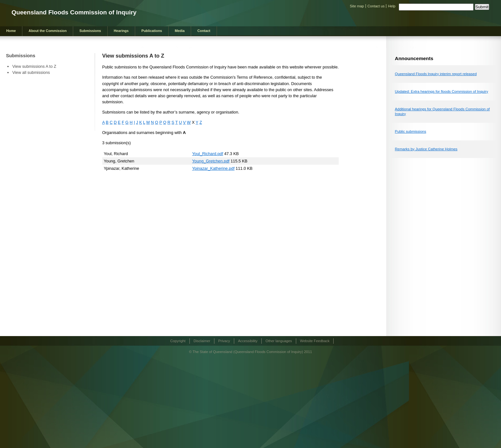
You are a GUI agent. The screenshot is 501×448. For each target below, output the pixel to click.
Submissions (90, 31)
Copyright (178, 341)
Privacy (224, 341)
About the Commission (48, 31)
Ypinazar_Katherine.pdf (213, 168)
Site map (357, 6)
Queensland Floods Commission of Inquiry (74, 12)
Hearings (121, 31)
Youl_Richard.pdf (208, 154)
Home (11, 31)
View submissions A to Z (34, 66)
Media (180, 31)
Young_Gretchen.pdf (211, 161)
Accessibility (248, 341)
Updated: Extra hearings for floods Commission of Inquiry (442, 91)
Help (392, 6)
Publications (152, 31)
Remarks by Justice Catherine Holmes (426, 149)
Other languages (279, 341)
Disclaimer (202, 341)
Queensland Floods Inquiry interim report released (436, 74)
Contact (204, 31)
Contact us (376, 6)
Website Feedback (315, 341)
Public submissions (411, 131)
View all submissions (31, 72)
